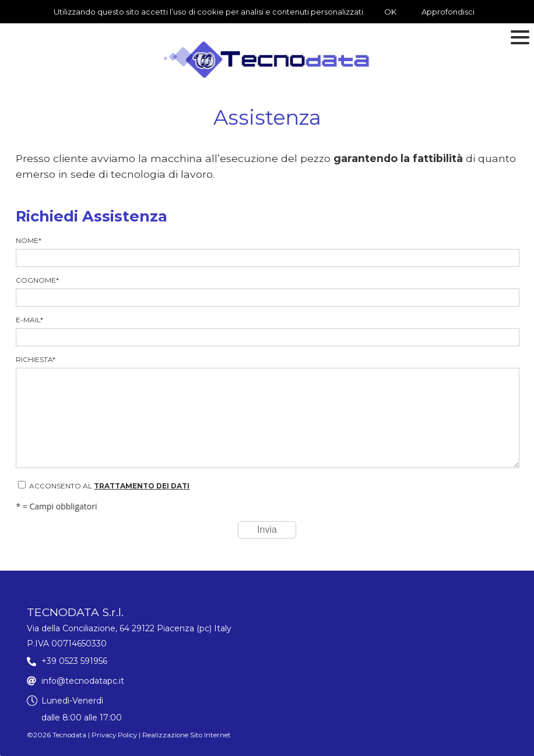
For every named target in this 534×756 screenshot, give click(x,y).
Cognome (267, 291)
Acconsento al (104, 486)
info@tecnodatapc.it (83, 681)
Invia (267, 530)
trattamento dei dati (142, 486)
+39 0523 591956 (74, 661)
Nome (267, 252)
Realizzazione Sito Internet (187, 735)
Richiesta (267, 412)
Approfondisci (448, 12)
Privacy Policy (114, 735)
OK (390, 12)
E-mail (267, 331)
